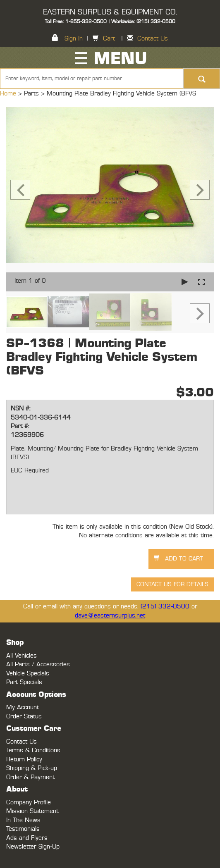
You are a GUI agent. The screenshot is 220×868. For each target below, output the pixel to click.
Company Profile (29, 802)
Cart (109, 39)
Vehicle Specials (28, 674)
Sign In (74, 39)
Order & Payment (30, 777)
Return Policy (24, 759)
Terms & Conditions (33, 750)
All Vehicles (22, 656)
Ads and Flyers (27, 838)
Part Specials (24, 682)
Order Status (24, 717)
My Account (23, 707)
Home (9, 94)
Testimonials (23, 829)
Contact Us (153, 39)
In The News (23, 820)
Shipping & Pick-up (32, 768)
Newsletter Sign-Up (33, 847)
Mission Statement (32, 811)
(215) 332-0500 (165, 607)
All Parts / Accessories (38, 664)
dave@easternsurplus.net (110, 616)
